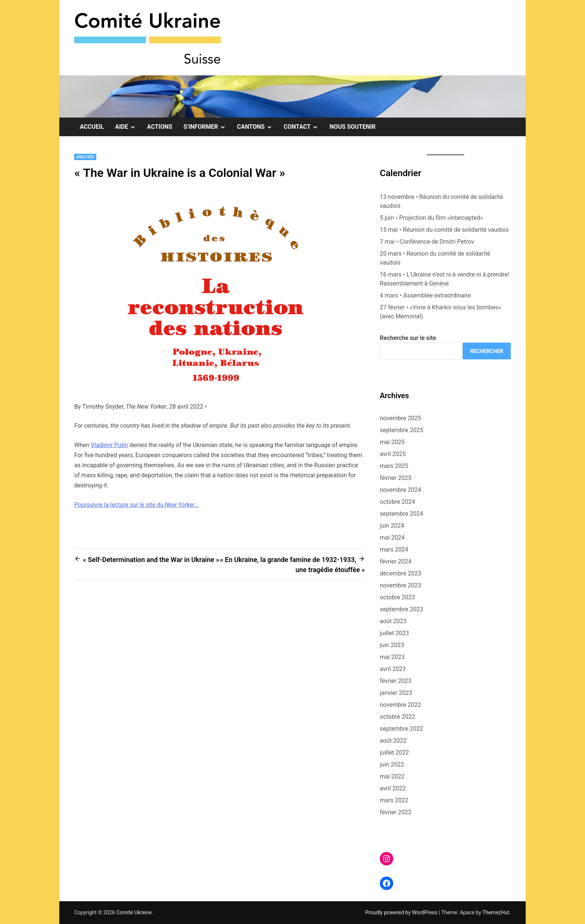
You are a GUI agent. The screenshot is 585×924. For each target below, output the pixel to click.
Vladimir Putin (109, 445)
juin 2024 (392, 526)
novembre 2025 (401, 418)
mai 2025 (392, 442)
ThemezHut (496, 912)
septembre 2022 (401, 729)
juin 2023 (392, 645)
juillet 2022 (394, 753)
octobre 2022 (397, 717)
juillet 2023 (394, 633)
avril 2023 (393, 669)
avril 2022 (393, 788)
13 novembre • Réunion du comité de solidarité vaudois (441, 201)
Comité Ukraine (134, 912)
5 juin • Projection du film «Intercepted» (431, 218)
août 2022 (393, 741)
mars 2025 (394, 466)
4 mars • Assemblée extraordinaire (425, 295)
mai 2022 (392, 776)
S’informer (208, 127)
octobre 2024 (397, 502)
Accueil (92, 127)
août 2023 (393, 621)
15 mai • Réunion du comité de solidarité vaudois (444, 230)
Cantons (257, 127)
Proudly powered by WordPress (402, 912)
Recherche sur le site (408, 338)
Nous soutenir (352, 127)
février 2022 (396, 812)
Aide (128, 127)
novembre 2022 (401, 705)
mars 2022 (394, 800)
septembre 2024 (401, 514)
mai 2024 (392, 538)
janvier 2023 (396, 693)
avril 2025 (393, 454)
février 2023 (396, 681)
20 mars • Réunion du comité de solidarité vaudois (435, 258)
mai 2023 (392, 657)
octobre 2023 (397, 597)
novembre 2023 (401, 585)
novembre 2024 (401, 490)
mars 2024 (394, 550)
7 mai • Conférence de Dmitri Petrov (427, 242)
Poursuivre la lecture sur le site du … (136, 505)
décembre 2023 (401, 573)
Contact (304, 127)
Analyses (85, 157)
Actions (160, 127)
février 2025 (396, 478)
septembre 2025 (401, 430)
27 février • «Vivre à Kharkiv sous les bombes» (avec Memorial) (440, 312)
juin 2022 (392, 764)
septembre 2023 (401, 609)
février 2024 (396, 561)
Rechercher (487, 351)
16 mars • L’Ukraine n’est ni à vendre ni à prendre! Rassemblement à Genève (445, 279)
